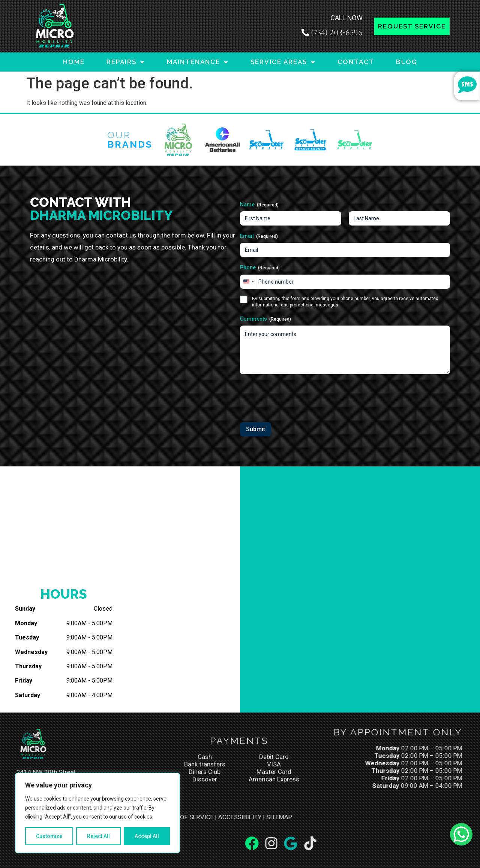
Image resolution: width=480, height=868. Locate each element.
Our (130, 140)
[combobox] (248, 282)
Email (259, 236)
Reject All (99, 836)
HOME (74, 62)
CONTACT (356, 62)
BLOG (407, 62)
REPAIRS (126, 62)
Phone (260, 268)
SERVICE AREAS (283, 62)
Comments (265, 319)
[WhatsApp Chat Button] (461, 834)
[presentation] (297, 396)
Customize (49, 836)
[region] (97, 813)
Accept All (147, 836)
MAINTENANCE (198, 62)
